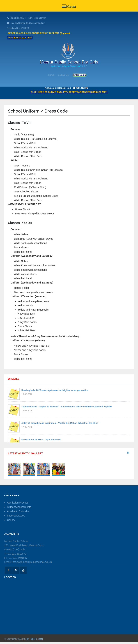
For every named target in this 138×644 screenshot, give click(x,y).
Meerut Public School (32, 639)
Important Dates (16, 516)
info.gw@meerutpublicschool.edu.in (28, 23)
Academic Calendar (18, 511)
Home (51, 75)
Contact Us (63, 75)
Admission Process (18, 503)
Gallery (11, 520)
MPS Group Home (37, 18)
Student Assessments (19, 507)
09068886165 (17, 18)
